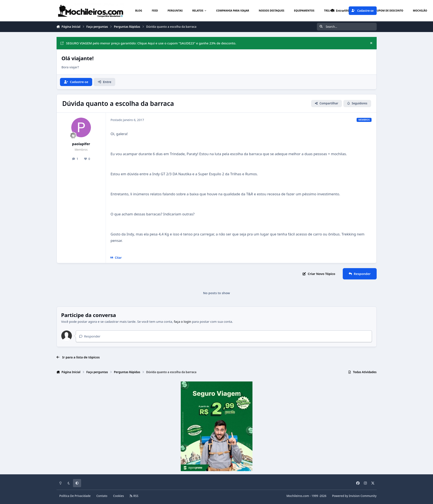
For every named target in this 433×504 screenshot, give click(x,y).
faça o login (183, 321)
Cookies (119, 496)
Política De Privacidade (75, 496)
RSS (134, 496)
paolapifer (81, 144)
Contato (102, 496)
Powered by (354, 496)
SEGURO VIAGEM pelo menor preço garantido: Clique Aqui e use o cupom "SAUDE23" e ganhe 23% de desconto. (148, 43)
